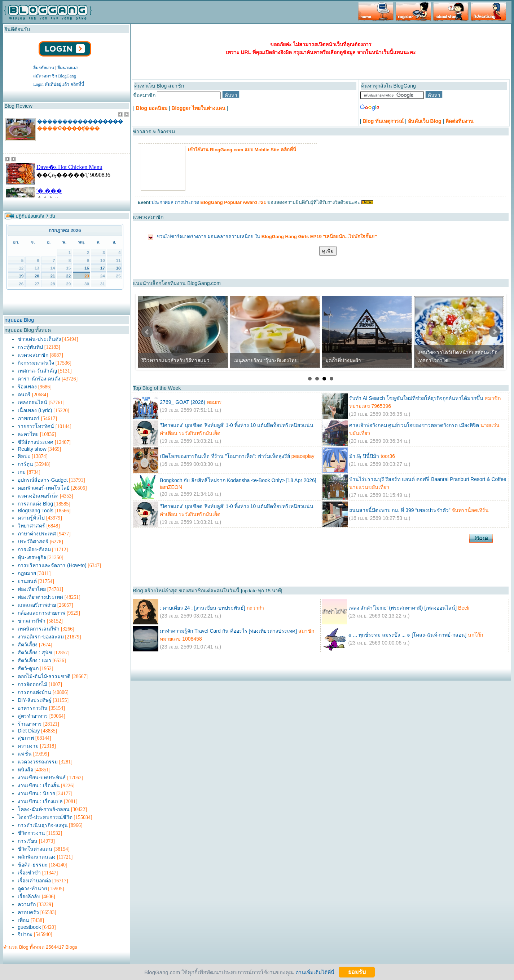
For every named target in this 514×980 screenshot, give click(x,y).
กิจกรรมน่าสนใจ (36, 363)
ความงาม (28, 746)
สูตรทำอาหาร (33, 716)
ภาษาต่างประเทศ (37, 534)
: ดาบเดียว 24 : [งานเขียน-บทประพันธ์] (202, 608)
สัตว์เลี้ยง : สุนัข (35, 652)
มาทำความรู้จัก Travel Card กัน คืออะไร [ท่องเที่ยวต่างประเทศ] (228, 631)
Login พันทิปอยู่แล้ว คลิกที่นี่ (59, 84)
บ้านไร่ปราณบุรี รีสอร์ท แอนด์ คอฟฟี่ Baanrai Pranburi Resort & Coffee (428, 479)
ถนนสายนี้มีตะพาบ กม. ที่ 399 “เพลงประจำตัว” (400, 510)
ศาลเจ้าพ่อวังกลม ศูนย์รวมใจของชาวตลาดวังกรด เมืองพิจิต (414, 425)
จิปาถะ (25, 934)
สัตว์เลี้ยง (28, 645)
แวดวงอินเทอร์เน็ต (38, 496)
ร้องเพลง (27, 387)
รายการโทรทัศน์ (36, 426)
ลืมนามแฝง (68, 68)
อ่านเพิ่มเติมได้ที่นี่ (315, 972)
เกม (22, 472)
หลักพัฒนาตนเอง (37, 857)
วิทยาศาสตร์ (31, 526)
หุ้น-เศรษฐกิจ (32, 557)
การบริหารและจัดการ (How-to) (52, 565)
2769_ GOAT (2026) (183, 402)
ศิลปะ (24, 456)
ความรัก (27, 904)
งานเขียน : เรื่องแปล (40, 801)
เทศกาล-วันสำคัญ (37, 371)
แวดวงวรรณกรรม (38, 762)
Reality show (32, 449)
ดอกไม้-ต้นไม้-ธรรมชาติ (44, 676)
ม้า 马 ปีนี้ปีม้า (364, 456)
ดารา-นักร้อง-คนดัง (39, 379)
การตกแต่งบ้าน (34, 692)
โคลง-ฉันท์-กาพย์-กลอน (44, 809)
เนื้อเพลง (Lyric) (35, 410)
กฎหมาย (27, 573)
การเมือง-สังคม (34, 549)
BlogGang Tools (36, 511)
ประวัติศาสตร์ (33, 542)
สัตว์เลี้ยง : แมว (34, 660)
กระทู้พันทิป (30, 347)
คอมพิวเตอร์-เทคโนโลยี (44, 488)
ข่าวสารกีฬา (32, 621)
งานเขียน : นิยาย (36, 793)
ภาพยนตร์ (29, 418)
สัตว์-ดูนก (28, 668)
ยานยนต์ (27, 581)
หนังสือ (25, 770)
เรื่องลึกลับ (29, 896)
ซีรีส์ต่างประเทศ (36, 442)
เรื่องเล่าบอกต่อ (34, 881)
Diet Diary (29, 731)
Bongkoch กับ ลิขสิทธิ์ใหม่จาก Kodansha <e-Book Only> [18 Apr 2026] (238, 480)
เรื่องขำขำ (29, 873)
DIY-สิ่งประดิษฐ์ (35, 700)
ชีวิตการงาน (31, 833)
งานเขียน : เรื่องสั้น (39, 785)
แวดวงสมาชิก (33, 355)
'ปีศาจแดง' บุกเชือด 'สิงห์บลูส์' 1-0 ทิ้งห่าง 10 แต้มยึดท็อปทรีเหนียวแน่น (237, 425)
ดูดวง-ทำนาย (32, 888)
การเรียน (28, 841)
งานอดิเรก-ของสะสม (41, 637)
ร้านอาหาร (30, 724)
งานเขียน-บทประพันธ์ (42, 778)
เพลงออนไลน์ (32, 402)
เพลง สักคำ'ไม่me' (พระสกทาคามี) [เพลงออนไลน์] (403, 608)
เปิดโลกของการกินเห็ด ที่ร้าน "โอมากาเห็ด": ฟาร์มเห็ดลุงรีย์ (225, 456)
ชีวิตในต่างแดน (35, 849)
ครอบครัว (28, 912)
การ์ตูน (25, 464)
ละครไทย (28, 434)
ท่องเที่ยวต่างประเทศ (40, 597)
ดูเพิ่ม (328, 251)
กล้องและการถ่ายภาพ (41, 613)
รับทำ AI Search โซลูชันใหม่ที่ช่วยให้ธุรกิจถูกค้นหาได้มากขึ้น (416, 398)
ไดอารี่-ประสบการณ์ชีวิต (45, 817)
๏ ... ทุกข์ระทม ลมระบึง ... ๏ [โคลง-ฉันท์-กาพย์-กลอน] (407, 635)
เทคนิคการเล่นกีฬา (39, 629)
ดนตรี (24, 395)
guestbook (29, 927)
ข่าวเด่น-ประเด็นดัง (39, 339)
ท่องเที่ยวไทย (32, 589)
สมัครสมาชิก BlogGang (54, 76)
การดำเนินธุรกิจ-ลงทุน (43, 825)
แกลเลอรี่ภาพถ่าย (37, 605)
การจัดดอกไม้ (32, 684)
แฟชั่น (25, 754)
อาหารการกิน (33, 708)
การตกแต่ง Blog (35, 504)
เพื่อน (23, 920)
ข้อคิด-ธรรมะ (33, 865)
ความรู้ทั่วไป (31, 518)
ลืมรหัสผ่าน (44, 68)
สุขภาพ (26, 738)
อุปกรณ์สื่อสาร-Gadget (43, 480)
